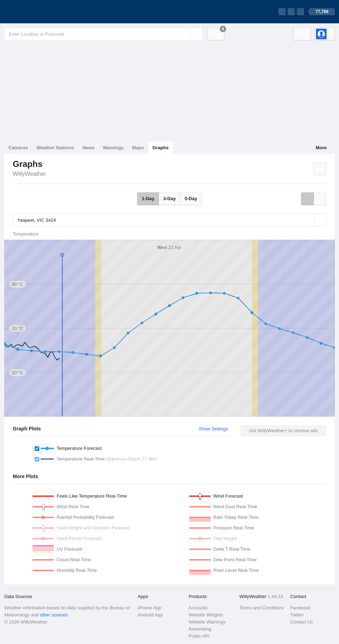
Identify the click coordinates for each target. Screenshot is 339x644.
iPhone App (150, 608)
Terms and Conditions (262, 608)
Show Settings (213, 429)
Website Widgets (206, 615)
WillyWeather (29, 174)
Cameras (18, 148)
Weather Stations (55, 148)
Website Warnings (207, 622)
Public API (199, 636)
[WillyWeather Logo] (38, 12)
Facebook (300, 608)
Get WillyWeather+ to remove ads (283, 431)
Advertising (200, 629)
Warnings (113, 148)
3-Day (169, 199)
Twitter (297, 615)
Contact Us (301, 622)
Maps (138, 148)
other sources (54, 615)
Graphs (161, 148)
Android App (150, 615)
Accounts (198, 608)
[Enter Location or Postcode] (104, 34)
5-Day (191, 199)
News (88, 148)
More (321, 148)
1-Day (148, 199)
